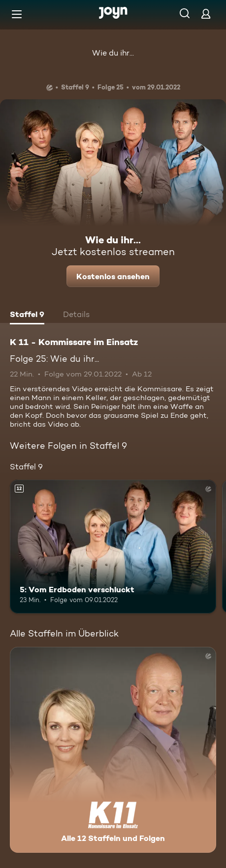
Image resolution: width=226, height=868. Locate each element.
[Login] (206, 14)
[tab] (27, 316)
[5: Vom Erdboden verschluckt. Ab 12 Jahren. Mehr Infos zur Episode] (113, 547)
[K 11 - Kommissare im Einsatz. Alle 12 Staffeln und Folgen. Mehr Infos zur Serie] (113, 750)
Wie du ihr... (113, 53)
